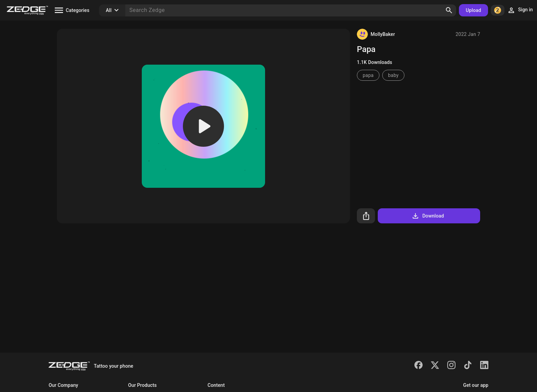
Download (428, 216)
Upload (473, 10)
